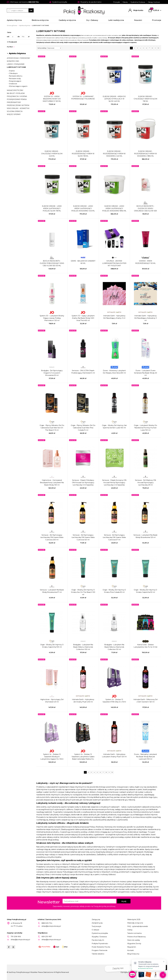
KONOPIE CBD (13, 61)
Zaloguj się (96, 919)
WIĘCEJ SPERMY (14, 114)
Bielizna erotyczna (40, 20)
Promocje (157, 20)
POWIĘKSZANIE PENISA (17, 99)
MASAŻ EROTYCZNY (15, 90)
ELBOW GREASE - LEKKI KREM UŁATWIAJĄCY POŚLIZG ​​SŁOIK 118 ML (52, 208)
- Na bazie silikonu (15, 76)
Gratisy (130, 930)
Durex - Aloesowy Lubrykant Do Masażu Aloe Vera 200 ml (114, 372)
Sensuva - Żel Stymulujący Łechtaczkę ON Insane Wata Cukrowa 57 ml (114, 537)
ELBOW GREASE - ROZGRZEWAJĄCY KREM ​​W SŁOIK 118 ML (83, 154)
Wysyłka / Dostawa (99, 937)
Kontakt (130, 950)
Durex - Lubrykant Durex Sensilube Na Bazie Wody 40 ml (145, 373)
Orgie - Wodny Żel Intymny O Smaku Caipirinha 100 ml (52, 646)
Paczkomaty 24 (98, 940)
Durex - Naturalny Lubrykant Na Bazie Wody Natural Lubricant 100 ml (145, 757)
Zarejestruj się (97, 923)
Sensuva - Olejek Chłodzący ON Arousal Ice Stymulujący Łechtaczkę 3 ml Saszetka (83, 482)
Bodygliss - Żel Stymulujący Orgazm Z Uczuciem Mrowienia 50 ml (52, 373)
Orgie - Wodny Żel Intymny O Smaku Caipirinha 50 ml (145, 591)
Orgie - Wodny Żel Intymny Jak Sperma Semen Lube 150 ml (114, 426)
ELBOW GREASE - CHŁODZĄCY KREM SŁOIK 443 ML (52, 154)
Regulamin (132, 947)
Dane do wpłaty (134, 940)
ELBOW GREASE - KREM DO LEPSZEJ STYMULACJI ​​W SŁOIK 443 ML (114, 99)
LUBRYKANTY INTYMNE (16, 67)
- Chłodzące (13, 73)
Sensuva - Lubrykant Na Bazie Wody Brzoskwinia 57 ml (52, 591)
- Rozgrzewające (15, 81)
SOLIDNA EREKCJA (15, 111)
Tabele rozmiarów (135, 933)
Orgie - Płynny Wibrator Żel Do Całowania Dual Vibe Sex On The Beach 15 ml (52, 428)
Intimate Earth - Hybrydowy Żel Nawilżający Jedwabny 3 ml (145, 318)
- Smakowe (12, 84)
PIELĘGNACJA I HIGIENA (17, 96)
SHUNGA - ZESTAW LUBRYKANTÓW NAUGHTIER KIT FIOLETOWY (114, 263)
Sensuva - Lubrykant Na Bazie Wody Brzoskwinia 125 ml (145, 536)
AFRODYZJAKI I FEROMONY (18, 58)
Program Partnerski (99, 950)
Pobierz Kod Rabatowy (136, 937)
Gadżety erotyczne (67, 20)
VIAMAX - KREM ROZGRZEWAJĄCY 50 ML (145, 262)
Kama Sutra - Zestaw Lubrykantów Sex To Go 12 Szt (145, 646)
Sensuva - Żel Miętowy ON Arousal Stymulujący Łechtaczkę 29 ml (145, 482)
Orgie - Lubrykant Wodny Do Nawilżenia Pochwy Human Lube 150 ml (145, 428)
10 (158, 48)
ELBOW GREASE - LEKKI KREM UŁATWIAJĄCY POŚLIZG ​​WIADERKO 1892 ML (114, 208)
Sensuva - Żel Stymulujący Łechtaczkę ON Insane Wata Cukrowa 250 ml (52, 537)
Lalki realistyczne (116, 20)
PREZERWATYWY (14, 102)
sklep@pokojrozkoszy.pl (51, 926)
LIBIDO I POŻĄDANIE (16, 64)
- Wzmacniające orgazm (18, 86)
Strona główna (12, 25)
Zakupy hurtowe (154, 2)
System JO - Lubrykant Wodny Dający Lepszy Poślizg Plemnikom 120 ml (52, 318)
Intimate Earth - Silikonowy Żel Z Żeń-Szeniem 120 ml (145, 701)
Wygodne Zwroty (134, 943)
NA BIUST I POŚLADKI (16, 93)
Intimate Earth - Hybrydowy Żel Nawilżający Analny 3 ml (114, 317)
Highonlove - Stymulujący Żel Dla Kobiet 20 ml (52, 701)
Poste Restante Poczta (101, 947)
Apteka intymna (14, 20)
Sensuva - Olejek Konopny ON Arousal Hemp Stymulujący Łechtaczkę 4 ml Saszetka (114, 482)
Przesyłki (117, 2)
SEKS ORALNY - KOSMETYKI (18, 108)
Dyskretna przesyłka (100, 933)
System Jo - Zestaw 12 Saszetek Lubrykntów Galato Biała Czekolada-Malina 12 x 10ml (83, 757)
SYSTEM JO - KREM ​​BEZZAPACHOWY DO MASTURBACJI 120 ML (52, 99)
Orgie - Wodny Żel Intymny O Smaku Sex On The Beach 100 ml (83, 592)
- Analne (11, 71)
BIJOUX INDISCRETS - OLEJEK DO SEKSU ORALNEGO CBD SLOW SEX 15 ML (145, 209)
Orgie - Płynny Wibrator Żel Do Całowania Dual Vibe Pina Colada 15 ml (83, 428)
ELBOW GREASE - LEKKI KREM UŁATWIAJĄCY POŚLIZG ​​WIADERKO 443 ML (83, 208)
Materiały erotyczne (135, 923)
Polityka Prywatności (100, 943)
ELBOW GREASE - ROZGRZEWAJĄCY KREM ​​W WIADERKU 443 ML (114, 154)
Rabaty (125, 2)
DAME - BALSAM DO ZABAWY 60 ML (83, 262)
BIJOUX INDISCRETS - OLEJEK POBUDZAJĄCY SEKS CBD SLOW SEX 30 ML (52, 263)
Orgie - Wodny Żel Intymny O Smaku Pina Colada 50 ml (114, 591)
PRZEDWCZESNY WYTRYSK (18, 105)
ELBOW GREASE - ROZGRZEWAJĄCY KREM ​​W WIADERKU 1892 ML (145, 154)
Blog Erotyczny (133, 954)
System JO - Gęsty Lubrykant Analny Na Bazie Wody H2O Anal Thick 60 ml (83, 318)
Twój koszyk (96, 926)
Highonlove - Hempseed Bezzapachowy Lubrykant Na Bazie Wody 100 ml (52, 482)
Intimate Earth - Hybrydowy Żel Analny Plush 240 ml (83, 701)
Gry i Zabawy (92, 20)
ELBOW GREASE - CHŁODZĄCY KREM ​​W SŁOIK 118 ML (145, 99)
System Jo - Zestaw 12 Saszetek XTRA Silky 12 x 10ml (114, 701)
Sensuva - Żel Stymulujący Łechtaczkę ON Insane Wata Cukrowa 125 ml (83, 537)
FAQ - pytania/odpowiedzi (138, 926)
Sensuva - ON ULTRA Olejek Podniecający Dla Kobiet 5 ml (83, 372)
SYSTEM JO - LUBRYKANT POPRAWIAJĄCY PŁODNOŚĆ (83, 98)
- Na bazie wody (14, 78)
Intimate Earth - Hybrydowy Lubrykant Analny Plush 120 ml (114, 755)
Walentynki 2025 (134, 919)
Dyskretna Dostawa (138, 2)
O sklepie (95, 930)
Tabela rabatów (98, 954)
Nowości (138, 20)
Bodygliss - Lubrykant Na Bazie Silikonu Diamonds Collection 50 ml (114, 647)
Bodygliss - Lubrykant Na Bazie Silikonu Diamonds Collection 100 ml (83, 647)
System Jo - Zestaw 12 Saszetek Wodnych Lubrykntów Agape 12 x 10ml (52, 757)
